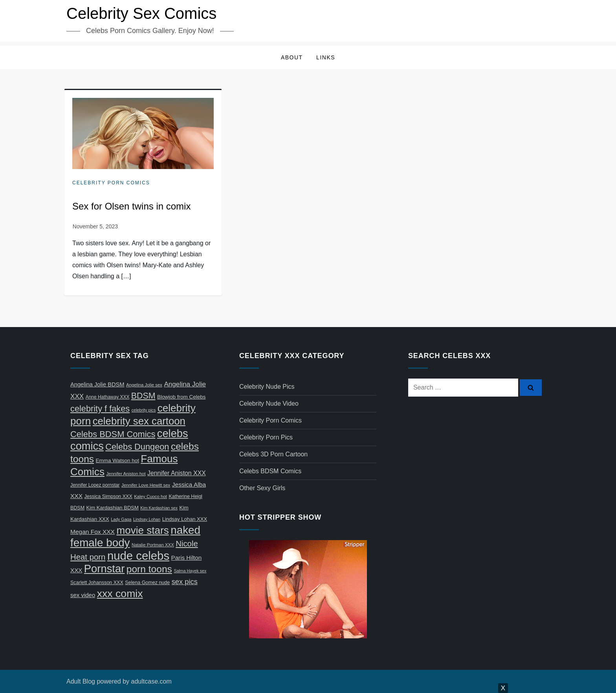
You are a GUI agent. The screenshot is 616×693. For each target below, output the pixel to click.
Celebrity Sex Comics (141, 13)
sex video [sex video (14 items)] (83, 595)
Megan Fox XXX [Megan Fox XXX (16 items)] (93, 532)
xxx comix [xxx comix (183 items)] (120, 594)
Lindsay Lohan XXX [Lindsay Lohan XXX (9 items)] (185, 519)
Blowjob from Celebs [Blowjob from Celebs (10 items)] (181, 397)
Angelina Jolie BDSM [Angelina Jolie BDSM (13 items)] (97, 384)
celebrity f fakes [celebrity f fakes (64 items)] (100, 409)
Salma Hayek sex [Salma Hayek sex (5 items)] (190, 571)
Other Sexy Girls (262, 488)
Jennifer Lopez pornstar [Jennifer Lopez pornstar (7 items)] (95, 485)
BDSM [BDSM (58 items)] (143, 396)
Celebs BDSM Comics (270, 471)
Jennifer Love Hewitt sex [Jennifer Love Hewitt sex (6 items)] (146, 485)
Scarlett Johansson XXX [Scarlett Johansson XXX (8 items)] (97, 583)
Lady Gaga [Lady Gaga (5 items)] (121, 519)
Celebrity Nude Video (269, 403)
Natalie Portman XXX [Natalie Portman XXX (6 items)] (153, 545)
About (292, 57)
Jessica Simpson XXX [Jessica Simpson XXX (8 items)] (108, 496)
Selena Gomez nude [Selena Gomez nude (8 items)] (147, 583)
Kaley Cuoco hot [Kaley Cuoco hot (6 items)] (150, 496)
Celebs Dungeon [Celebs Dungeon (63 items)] (137, 447)
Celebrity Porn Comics (111, 183)
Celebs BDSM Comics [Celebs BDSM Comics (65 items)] (113, 434)
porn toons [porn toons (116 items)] (149, 569)
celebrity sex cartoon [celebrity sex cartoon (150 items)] (139, 421)
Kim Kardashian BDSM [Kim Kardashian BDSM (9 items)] (113, 508)
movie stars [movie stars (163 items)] (142, 530)
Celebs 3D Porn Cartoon (273, 454)
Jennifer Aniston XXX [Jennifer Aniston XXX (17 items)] (177, 473)
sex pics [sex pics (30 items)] (185, 582)
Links (326, 57)
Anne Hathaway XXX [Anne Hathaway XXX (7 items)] (108, 397)
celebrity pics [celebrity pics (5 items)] (144, 410)
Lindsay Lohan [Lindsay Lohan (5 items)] (147, 519)
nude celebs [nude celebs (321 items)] (138, 556)
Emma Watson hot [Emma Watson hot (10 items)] (117, 460)
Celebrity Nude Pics (267, 387)
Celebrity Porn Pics (266, 437)
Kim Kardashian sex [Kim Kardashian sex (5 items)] (159, 508)
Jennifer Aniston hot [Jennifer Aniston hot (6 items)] (126, 474)
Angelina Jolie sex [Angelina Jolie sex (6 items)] (144, 385)
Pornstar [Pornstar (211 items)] (104, 569)
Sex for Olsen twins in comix (131, 206)
